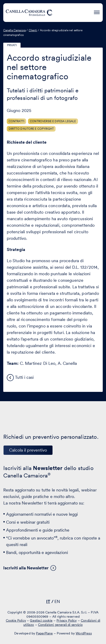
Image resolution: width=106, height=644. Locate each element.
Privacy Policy (67, 620)
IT (48, 601)
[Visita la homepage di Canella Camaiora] (29, 13)
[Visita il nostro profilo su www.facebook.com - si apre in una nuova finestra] (52, 588)
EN (57, 601)
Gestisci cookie (41, 620)
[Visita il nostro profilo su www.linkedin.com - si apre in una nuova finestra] (37, 588)
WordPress (84, 633)
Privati (12, 45)
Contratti (16, 121)
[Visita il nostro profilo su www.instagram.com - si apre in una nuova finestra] (66, 588)
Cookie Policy (16, 620)
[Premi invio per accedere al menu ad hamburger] (97, 12)
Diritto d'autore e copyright (31, 129)
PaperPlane (44, 633)
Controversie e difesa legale (53, 121)
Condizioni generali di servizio (60, 625)
